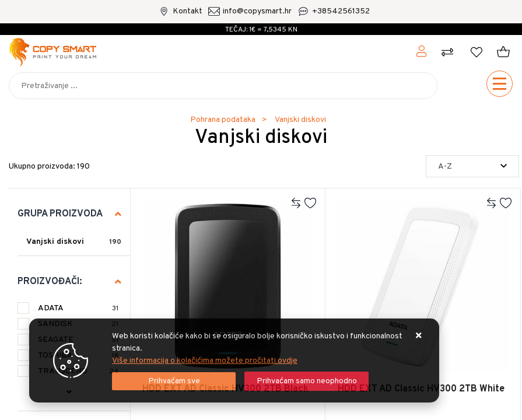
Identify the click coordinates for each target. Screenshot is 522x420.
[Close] (174, 381)
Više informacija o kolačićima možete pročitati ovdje (205, 361)
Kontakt (188, 11)
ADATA (78, 308)
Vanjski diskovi (55, 242)
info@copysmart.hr (257, 11)
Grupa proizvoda (60, 214)
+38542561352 (341, 11)
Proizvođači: (50, 282)
